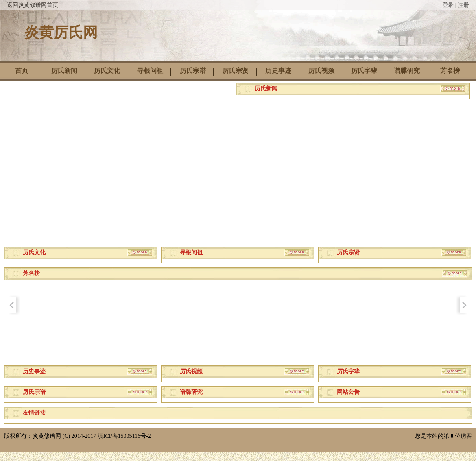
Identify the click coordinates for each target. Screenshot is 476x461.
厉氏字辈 (364, 71)
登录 (448, 5)
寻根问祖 (150, 71)
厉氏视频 (321, 71)
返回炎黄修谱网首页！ (35, 5)
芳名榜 (450, 71)
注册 (463, 5)
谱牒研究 (407, 71)
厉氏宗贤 (236, 71)
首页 (22, 71)
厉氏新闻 (64, 71)
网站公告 (348, 392)
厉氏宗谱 (193, 71)
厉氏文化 (107, 71)
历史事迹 (278, 71)
